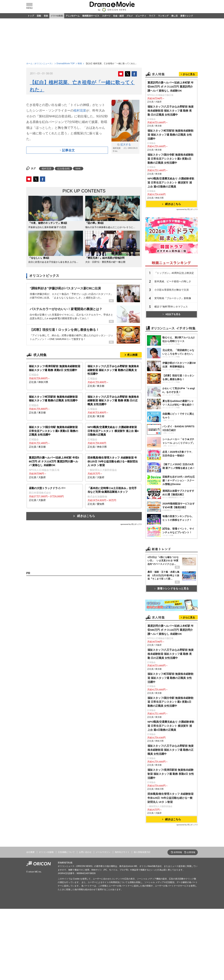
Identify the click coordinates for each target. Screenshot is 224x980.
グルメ (130, 16)
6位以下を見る (171, 314)
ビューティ (141, 16)
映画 (80, 63)
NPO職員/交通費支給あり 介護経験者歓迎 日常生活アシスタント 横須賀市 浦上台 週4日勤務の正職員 (171, 183)
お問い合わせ (85, 852)
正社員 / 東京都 (113, 376)
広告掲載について (66, 852)
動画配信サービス (91, 16)
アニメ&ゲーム (73, 16)
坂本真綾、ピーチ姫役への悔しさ (173, 281)
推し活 (174, 16)
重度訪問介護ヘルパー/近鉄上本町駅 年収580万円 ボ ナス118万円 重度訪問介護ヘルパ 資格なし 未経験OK (171, 87)
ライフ (152, 16)
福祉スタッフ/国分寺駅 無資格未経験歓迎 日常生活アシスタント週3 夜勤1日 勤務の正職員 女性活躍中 (171, 159)
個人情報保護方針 (142, 852)
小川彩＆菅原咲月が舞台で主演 (171, 290)
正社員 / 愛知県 (113, 496)
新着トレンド (187, 16)
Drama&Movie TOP (66, 63)
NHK (78, 169)
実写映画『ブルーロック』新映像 (173, 298)
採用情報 (178, 852)
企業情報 (191, 852)
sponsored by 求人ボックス (131, 524)
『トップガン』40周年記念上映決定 (174, 273)
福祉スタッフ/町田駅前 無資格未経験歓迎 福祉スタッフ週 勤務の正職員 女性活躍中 (171, 135)
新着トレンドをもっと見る (172, 588)
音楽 (46, 16)
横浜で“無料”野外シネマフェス (171, 307)
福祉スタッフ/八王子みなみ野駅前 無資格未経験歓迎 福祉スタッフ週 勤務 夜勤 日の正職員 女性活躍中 (171, 111)
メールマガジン (103, 852)
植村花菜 (80, 111)
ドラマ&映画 (57, 16)
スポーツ (106, 16)
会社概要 (30, 852)
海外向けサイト (122, 852)
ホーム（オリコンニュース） (40, 63)
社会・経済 (118, 16)
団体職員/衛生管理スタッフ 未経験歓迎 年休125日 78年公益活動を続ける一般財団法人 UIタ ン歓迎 (171, 798)
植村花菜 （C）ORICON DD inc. (125, 147)
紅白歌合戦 (64, 169)
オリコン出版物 (46, 852)
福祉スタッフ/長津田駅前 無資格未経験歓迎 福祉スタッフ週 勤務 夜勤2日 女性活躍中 (171, 774)
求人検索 (132, 355)
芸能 (39, 16)
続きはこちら (86, 516)
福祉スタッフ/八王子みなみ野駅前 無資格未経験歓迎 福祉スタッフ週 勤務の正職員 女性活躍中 (171, 750)
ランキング (163, 16)
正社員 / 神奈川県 (55, 374)
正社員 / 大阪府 (55, 467)
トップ (31, 16)
